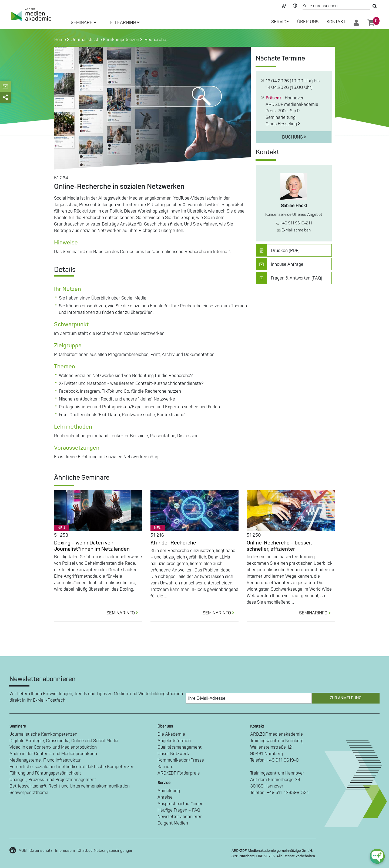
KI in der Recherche (173, 543)
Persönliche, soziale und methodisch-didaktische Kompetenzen (72, 767)
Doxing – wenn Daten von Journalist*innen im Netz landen (92, 546)
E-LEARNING (125, 23)
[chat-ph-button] (377, 856)
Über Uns (308, 22)
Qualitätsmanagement (180, 747)
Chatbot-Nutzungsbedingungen (105, 851)
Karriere (165, 767)
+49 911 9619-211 (294, 223)
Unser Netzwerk (173, 754)
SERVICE (280, 22)
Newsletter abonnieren (180, 817)
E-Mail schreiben (294, 230)
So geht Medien (173, 823)
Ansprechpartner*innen (180, 804)
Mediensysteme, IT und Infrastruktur (45, 760)
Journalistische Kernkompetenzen (43, 734)
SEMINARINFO (124, 613)
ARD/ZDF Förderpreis (179, 773)
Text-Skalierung (284, 5)
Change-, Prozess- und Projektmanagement (53, 780)
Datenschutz (41, 851)
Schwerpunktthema (29, 793)
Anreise (165, 797)
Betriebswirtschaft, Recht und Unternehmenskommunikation (70, 786)
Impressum (65, 851)
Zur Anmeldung (346, 698)
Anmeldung (169, 791)
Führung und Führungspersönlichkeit (45, 773)
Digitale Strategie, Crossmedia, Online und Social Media (64, 741)
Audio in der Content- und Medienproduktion (53, 754)
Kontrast (295, 5)
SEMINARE (83, 23)
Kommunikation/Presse (181, 760)
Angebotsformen (174, 741)
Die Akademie (171, 734)
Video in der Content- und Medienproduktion (53, 747)
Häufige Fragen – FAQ (179, 810)
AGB (23, 851)
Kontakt (336, 22)
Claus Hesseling (283, 124)
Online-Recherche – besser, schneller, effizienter (279, 546)
